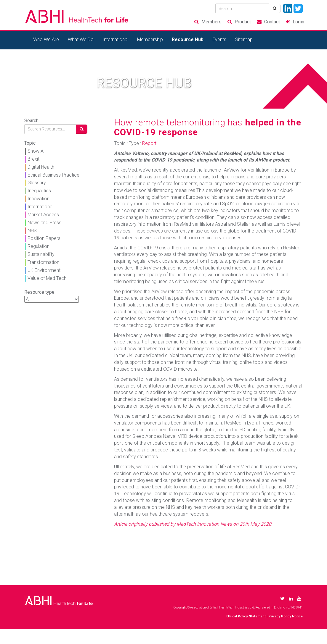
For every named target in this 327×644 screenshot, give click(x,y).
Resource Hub (188, 39)
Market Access (43, 215)
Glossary (37, 183)
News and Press (44, 223)
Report (149, 143)
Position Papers (44, 238)
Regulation (39, 246)
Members (211, 22)
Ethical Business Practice (53, 175)
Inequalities (39, 191)
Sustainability (41, 254)
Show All (36, 151)
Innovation (39, 199)
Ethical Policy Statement (246, 616)
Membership (150, 39)
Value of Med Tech (47, 278)
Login (298, 22)
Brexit (33, 159)
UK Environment (44, 270)
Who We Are (46, 39)
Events (219, 39)
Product (243, 22)
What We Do (81, 39)
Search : (32, 121)
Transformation (43, 262)
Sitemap (244, 39)
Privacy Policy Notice (286, 616)
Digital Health (41, 167)
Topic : (31, 143)
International (115, 39)
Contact (272, 22)
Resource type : (40, 292)
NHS (32, 231)
